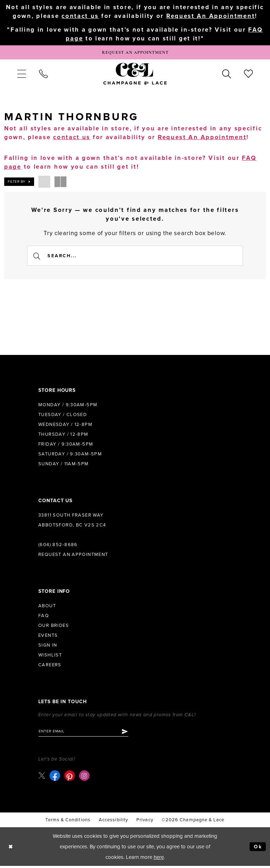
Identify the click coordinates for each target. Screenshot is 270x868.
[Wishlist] (249, 75)
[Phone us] (43, 75)
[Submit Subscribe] (129, 733)
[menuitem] (21, 75)
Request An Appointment (211, 16)
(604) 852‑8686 (58, 546)
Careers (50, 666)
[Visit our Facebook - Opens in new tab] (55, 778)
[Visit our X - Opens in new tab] (42, 778)
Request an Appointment (73, 556)
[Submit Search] (37, 257)
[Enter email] (86, 733)
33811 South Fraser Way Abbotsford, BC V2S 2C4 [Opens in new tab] (72, 521)
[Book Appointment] (135, 53)
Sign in (48, 646)
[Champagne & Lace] (135, 75)
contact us (80, 16)
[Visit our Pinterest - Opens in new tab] (70, 778)
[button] (21, 75)
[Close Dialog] (11, 848)
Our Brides (54, 627)
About (47, 607)
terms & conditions (68, 822)
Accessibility (113, 822)
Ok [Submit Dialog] (258, 849)
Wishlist (50, 656)
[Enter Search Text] (135, 257)
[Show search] (227, 75)
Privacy (145, 822)
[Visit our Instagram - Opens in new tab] (85, 778)
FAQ (44, 617)
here (159, 859)
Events (48, 636)
